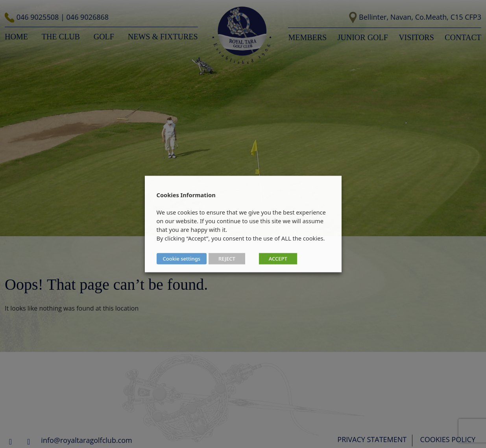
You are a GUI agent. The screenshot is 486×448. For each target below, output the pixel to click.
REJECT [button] (227, 259)
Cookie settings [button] (182, 259)
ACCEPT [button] (278, 259)
